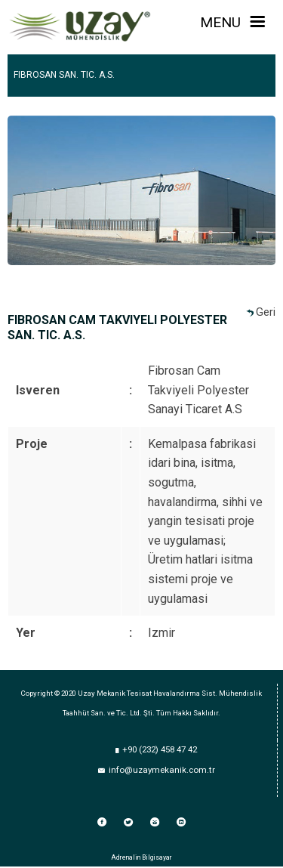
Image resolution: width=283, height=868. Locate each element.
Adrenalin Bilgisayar (141, 857)
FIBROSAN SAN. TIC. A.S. (64, 75)
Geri (266, 312)
